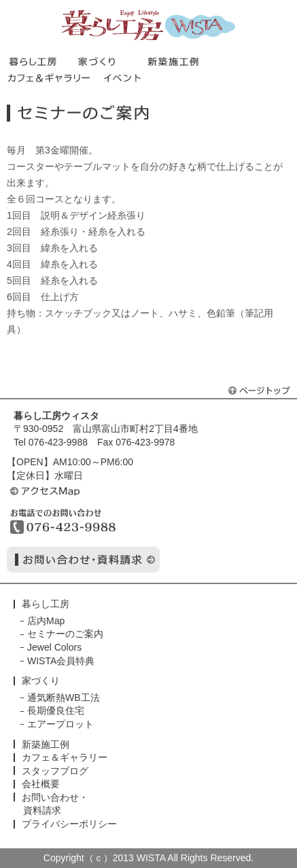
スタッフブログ (55, 771)
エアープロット (60, 724)
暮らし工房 (148, 25)
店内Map (46, 621)
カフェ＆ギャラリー (55, 78)
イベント (124, 78)
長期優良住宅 (56, 710)
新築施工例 (46, 744)
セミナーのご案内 (65, 634)
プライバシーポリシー (69, 824)
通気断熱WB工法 (64, 698)
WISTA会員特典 (61, 661)
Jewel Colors (54, 647)
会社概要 (41, 784)
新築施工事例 (181, 61)
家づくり (112, 61)
